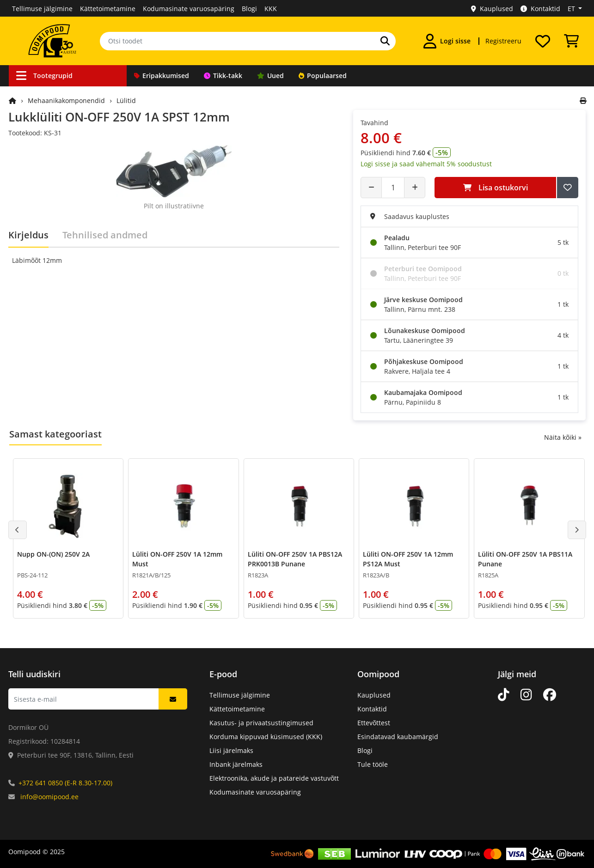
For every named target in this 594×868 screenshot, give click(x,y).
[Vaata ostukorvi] (571, 41)
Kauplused (492, 9)
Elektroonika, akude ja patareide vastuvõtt (274, 778)
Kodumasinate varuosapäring (189, 9)
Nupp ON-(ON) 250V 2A (53, 554)
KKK (271, 9)
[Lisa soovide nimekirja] (568, 188)
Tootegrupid (44, 76)
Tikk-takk (223, 76)
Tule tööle (373, 764)
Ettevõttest (374, 723)
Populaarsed (323, 76)
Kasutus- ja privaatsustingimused (261, 723)
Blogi (249, 9)
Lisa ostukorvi (496, 188)
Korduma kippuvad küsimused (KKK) (266, 737)
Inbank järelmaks (236, 764)
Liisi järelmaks (231, 750)
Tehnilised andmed (105, 235)
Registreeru (503, 41)
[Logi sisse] (447, 41)
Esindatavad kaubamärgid (398, 737)
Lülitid (126, 100)
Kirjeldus (28, 235)
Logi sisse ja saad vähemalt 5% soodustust (426, 164)
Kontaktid (540, 9)
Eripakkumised (162, 76)
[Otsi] (385, 41)
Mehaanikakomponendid (66, 100)
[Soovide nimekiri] (543, 41)
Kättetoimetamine (108, 9)
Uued (270, 76)
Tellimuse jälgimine (42, 9)
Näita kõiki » (563, 437)
